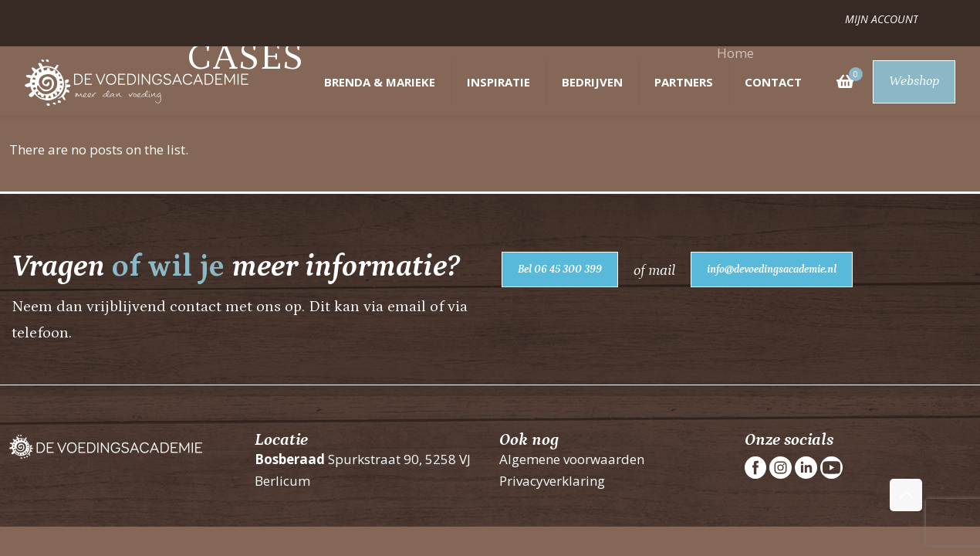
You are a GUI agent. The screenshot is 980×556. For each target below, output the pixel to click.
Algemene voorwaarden (572, 459)
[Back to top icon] (906, 495)
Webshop (914, 81)
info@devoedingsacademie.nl (772, 270)
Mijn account (882, 19)
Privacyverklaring (552, 481)
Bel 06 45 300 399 (560, 270)
